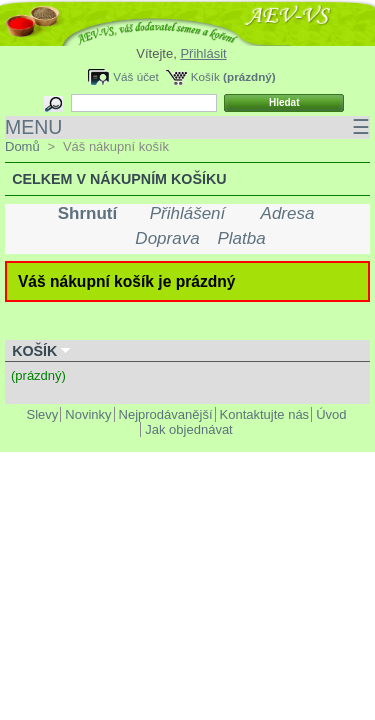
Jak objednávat (188, 429)
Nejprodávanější (166, 414)
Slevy (43, 414)
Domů (22, 146)
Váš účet (135, 76)
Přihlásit (203, 53)
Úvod (331, 414)
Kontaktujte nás (265, 414)
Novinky (88, 414)
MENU (187, 127)
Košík (205, 76)
